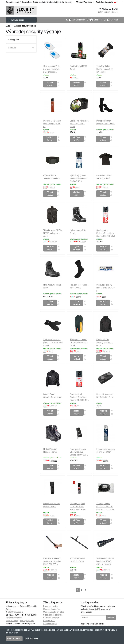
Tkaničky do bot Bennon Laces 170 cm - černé (104, 69)
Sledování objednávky (56, 2)
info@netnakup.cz (15, 612)
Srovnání (110, 20)
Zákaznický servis (12, 2)
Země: (107, 2)
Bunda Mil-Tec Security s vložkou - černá (105, 343)
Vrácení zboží (49, 621)
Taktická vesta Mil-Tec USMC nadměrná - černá (53, 233)
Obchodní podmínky (52, 609)
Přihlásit (111, 618)
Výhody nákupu (26, 2)
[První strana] (73, 590)
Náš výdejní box (27, 621)
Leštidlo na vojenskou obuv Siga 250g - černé (79, 124)
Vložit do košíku (77, 84)
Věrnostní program (51, 618)
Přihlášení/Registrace (85, 2)
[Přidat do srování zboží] (58, 85)
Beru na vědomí (14, 638)
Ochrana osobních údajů (54, 612)
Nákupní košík (74, 20)
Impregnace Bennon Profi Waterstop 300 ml (52, 124)
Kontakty (68, 2)
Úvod (8, 26)
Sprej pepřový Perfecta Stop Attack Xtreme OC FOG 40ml (79, 397)
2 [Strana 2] (82, 590)
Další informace (32, 638)
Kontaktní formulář (14, 618)
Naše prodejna (12, 621)
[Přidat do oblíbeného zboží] (58, 82)
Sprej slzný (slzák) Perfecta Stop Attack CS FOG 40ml (79, 178)
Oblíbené (93, 20)
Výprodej (12, 48)
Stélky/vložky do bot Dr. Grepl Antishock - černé (79, 343)
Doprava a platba (40, 2)
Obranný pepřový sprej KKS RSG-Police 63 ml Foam (78, 507)
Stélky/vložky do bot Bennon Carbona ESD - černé (53, 343)
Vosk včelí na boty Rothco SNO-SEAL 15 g (106, 288)
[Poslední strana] (85, 590)
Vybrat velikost (50, 84)
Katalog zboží (21, 20)
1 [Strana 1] (78, 590)
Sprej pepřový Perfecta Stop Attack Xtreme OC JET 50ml (106, 233)
